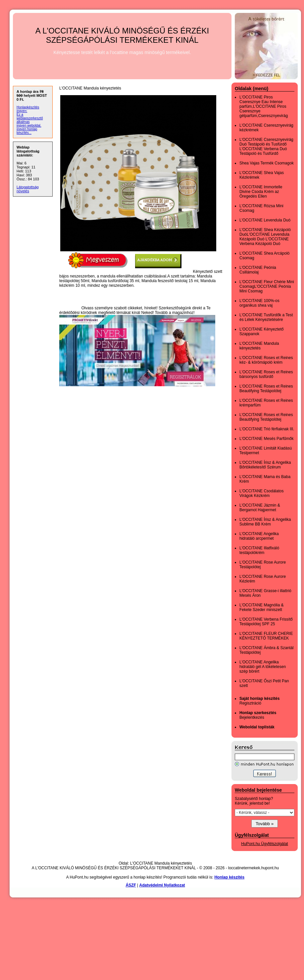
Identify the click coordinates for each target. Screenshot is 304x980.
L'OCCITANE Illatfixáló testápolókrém (259, 550)
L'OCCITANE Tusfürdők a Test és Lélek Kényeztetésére (266, 317)
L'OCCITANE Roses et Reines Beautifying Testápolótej (266, 389)
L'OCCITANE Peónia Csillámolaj (258, 270)
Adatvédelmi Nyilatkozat (162, 885)
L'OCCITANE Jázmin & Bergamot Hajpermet (260, 508)
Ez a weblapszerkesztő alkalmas (30, 118)
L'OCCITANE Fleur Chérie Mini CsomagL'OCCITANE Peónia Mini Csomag (267, 286)
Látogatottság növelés (28, 189)
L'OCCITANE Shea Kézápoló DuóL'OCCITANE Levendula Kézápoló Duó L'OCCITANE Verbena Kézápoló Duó (265, 237)
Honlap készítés (229, 877)
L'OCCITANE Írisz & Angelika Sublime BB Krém (265, 522)
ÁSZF (131, 885)
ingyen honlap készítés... (27, 131)
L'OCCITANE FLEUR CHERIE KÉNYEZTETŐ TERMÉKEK (266, 636)
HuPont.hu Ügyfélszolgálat (264, 844)
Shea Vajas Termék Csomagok (267, 163)
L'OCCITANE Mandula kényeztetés (259, 346)
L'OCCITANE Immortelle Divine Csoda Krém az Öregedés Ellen (261, 192)
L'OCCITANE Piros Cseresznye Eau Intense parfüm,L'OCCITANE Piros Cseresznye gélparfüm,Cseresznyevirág (264, 106)
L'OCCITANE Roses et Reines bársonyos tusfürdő (266, 374)
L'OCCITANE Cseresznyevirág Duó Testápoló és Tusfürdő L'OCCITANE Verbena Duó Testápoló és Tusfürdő (266, 147)
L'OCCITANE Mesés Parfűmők (266, 439)
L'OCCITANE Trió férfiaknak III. (267, 429)
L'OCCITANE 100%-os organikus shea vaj (259, 303)
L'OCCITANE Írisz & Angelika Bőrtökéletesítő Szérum (265, 465)
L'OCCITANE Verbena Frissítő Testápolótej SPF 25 (266, 622)
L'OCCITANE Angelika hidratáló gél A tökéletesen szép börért (263, 667)
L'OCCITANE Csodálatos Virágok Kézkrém (261, 493)
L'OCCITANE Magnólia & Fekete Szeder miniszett (261, 607)
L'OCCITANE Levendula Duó (265, 220)
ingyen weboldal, (29, 125)
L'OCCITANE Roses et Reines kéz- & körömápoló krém (266, 360)
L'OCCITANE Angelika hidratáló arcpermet (259, 536)
